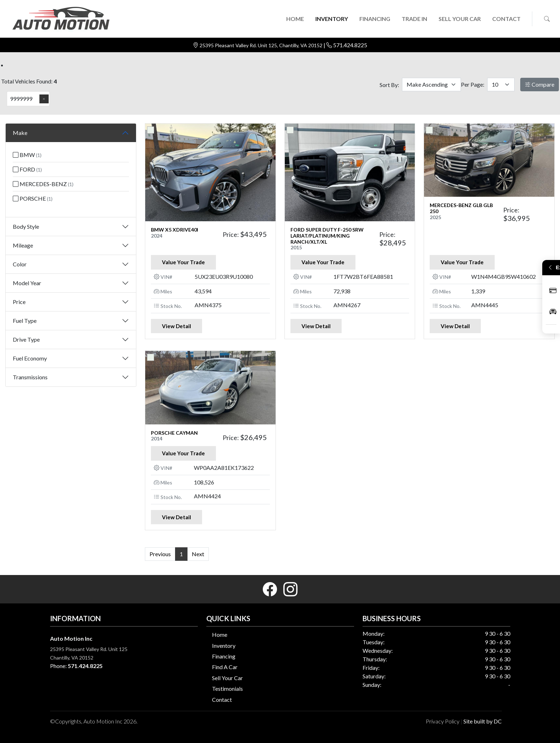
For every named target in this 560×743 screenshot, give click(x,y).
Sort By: (389, 85)
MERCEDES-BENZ (43, 184)
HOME (295, 19)
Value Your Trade (183, 262)
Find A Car (225, 667)
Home (220, 634)
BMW (27, 155)
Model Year (27, 283)
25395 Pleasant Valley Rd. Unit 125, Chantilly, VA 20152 (262, 45)
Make (20, 133)
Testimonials (227, 688)
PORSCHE (33, 198)
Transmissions (30, 377)
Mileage (23, 245)
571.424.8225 (350, 45)
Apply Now (553, 291)
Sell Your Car (227, 678)
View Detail (176, 326)
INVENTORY (332, 19)
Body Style (26, 226)
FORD (27, 169)
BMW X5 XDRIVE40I (175, 230)
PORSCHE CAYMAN (174, 433)
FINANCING (375, 19)
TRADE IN (414, 19)
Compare (540, 84)
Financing (224, 656)
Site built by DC (483, 721)
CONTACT (506, 19)
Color (20, 264)
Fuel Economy (30, 358)
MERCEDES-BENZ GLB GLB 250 (461, 208)
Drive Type (26, 339)
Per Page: (473, 84)
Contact (222, 699)
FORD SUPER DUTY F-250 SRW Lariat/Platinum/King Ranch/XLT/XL (327, 236)
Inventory (224, 646)
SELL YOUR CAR (460, 19)
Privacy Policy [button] (443, 721)
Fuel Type (25, 321)
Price (19, 302)
